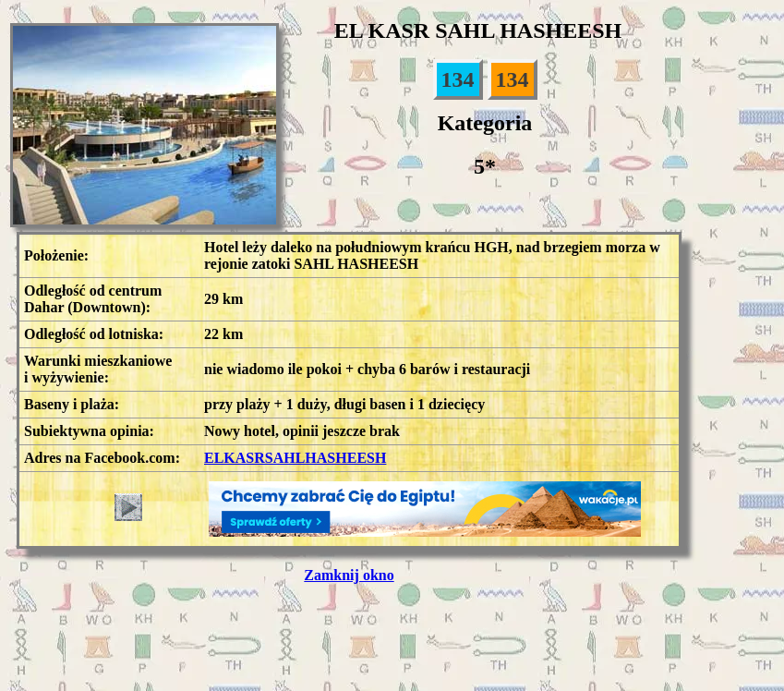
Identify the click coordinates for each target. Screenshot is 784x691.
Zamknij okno (349, 575)
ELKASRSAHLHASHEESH (295, 458)
